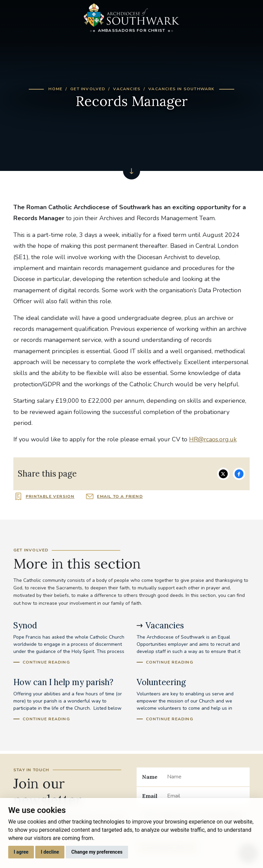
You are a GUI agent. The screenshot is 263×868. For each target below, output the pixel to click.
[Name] (206, 777)
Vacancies (127, 89)
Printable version (50, 496)
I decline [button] (50, 852)
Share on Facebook (239, 474)
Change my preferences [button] (97, 852)
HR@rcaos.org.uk (213, 439)
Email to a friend (120, 496)
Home (55, 89)
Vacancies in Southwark (181, 89)
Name (150, 777)
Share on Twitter (223, 474)
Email (150, 796)
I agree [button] (21, 852)
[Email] (206, 796)
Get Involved (88, 89)
